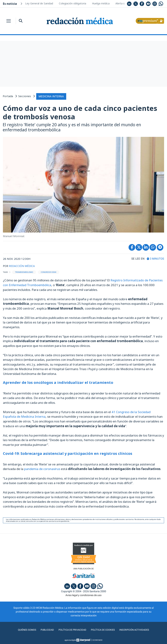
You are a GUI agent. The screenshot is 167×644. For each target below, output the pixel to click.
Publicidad (46, 629)
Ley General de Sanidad (39, 3)
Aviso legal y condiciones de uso (83, 594)
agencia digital (70, 639)
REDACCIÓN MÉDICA (22, 265)
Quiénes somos (25, 629)
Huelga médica (101, 3)
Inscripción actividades (135, 629)
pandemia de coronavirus (43, 468)
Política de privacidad (72, 629)
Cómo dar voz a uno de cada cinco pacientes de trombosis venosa (80, 112)
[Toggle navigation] (9, 21)
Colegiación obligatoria (73, 3)
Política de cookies (103, 629)
